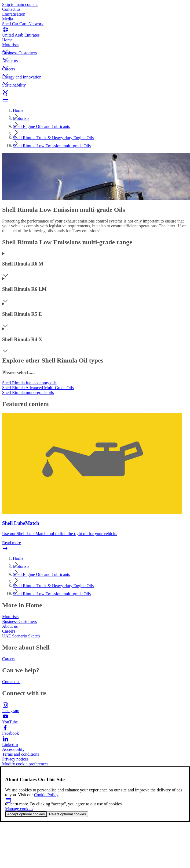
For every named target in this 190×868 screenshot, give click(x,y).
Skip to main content (20, 4)
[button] (95, 46)
